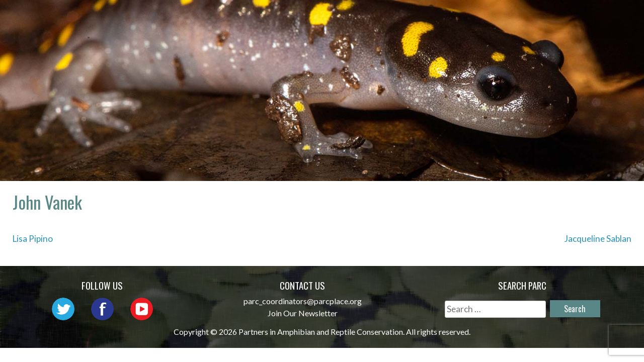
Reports (594, 18)
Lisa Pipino (33, 239)
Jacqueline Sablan (598, 239)
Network (341, 18)
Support (593, 32)
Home (215, 18)
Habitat (538, 18)
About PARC (273, 18)
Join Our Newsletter (303, 313)
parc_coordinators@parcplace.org (303, 301)
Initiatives (473, 18)
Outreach (404, 18)
